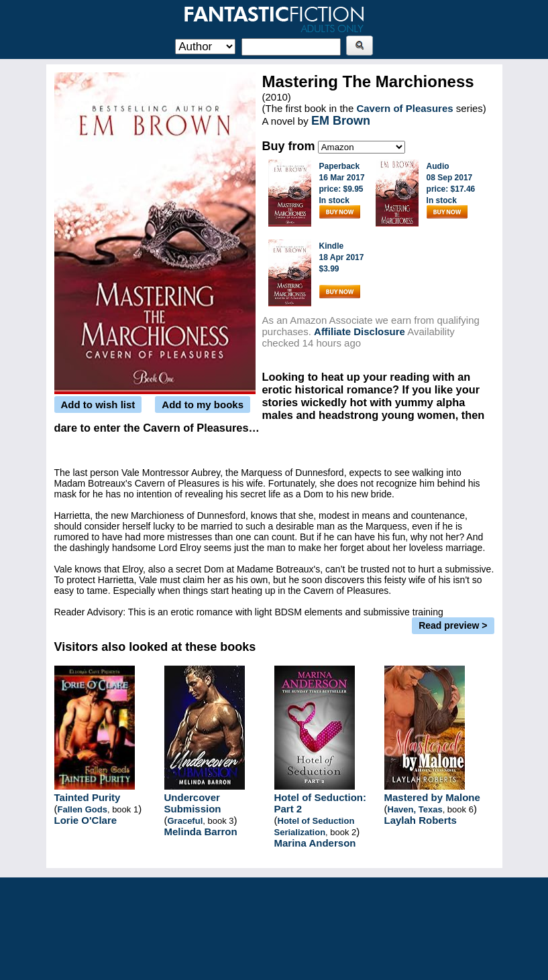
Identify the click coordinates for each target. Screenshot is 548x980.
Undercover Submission (193, 803)
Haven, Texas (415, 809)
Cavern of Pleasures (404, 108)
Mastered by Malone (432, 797)
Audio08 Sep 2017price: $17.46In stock (451, 190)
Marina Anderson (315, 843)
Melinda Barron (201, 832)
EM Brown (341, 121)
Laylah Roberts (421, 820)
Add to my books (203, 405)
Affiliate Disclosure (360, 331)
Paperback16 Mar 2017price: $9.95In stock (342, 190)
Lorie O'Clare (86, 820)
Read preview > (453, 625)
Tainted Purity (88, 797)
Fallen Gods (83, 809)
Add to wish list (98, 405)
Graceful (185, 821)
